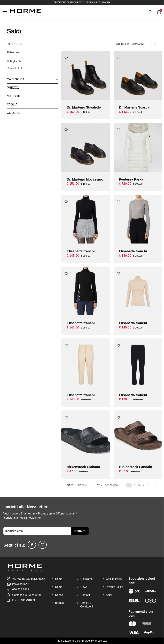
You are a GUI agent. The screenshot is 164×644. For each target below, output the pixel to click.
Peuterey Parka (131, 179)
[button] (66, 58)
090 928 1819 (21, 589)
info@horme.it (21, 584)
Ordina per (122, 44)
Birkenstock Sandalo (136, 467)
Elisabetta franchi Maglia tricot (81, 324)
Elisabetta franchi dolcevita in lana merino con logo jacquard (81, 252)
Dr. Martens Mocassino (85, 179)
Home (10, 44)
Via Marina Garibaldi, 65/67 (29, 579)
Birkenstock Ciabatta (84, 467)
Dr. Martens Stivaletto (84, 107)
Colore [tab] (13, 113)
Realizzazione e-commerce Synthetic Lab (82, 641)
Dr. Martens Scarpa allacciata (134, 108)
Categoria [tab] (16, 79)
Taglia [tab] (12, 104)
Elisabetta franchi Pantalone (81, 396)
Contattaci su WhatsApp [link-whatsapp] (27, 595)
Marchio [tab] (14, 96)
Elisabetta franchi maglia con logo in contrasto (134, 252)
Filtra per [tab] (13, 52)
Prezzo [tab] (13, 88)
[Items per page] (100, 486)
